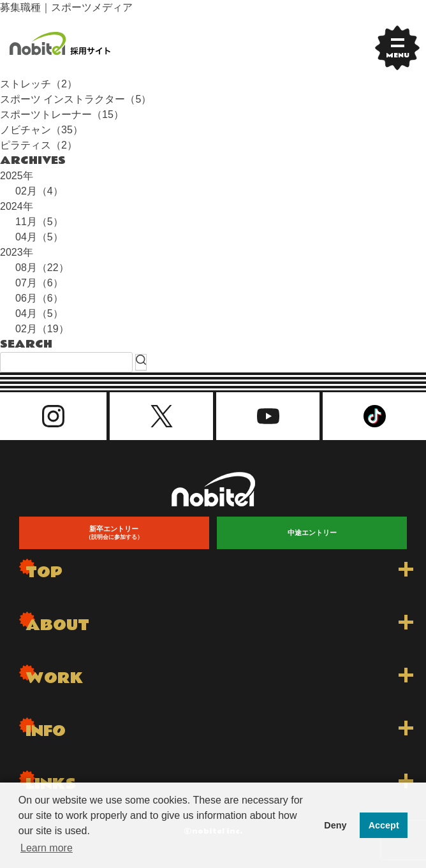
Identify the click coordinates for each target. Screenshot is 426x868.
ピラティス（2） (39, 145)
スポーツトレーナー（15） (62, 114)
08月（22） (42, 268)
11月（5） (39, 222)
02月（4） (39, 191)
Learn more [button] (47, 848)
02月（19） (42, 329)
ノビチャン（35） (41, 130)
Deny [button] (335, 825)
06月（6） (39, 298)
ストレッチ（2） (39, 84)
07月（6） (39, 283)
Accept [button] (384, 825)
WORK (55, 678)
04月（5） (39, 237)
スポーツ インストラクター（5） (76, 99)
